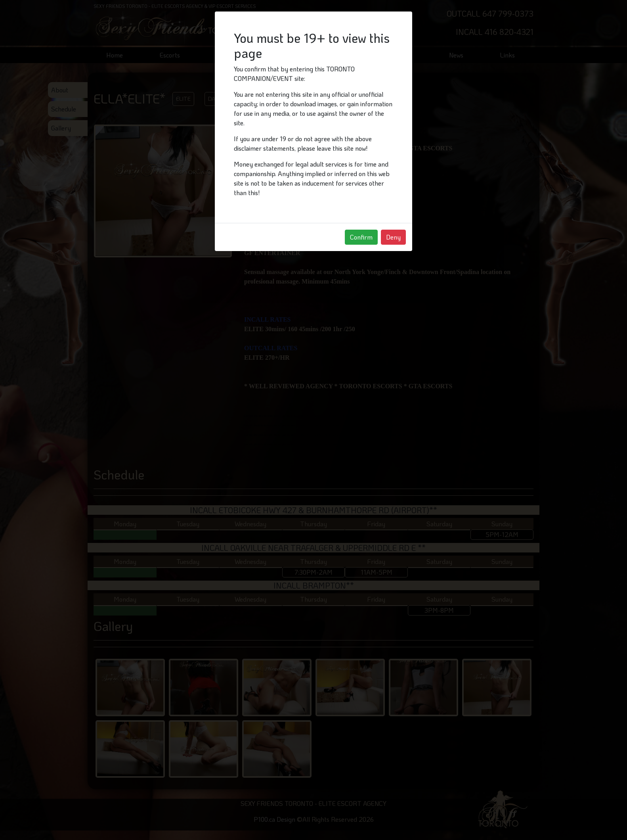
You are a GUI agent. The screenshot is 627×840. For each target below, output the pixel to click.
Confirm (361, 237)
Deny (393, 237)
